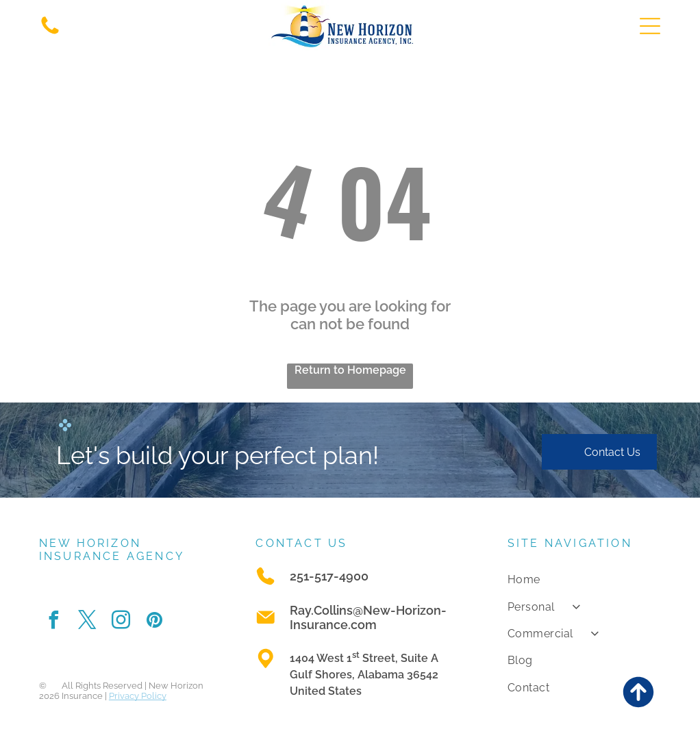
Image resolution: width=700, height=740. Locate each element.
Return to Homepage (350, 370)
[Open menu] (650, 26)
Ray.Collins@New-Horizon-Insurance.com (368, 617)
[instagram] (121, 622)
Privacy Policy (138, 696)
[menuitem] (584, 579)
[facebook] (54, 622)
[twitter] (88, 622)
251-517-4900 (329, 576)
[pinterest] (155, 622)
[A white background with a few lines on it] (50, 33)
